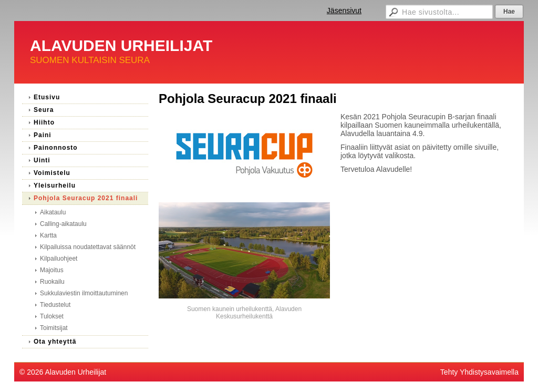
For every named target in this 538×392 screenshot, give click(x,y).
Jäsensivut (344, 11)
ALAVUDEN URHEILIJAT (121, 45)
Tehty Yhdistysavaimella (479, 372)
